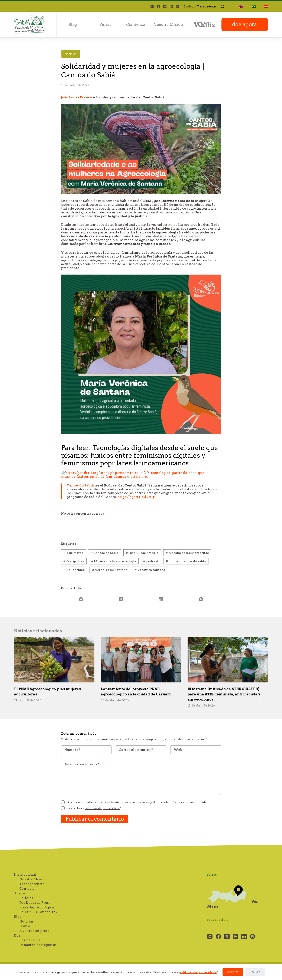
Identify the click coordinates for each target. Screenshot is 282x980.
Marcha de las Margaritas (187, 553)
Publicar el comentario (95, 819)
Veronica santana (150, 570)
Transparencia (32, 884)
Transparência (207, 6)
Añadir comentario (82, 764)
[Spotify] (178, 6)
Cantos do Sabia (105, 553)
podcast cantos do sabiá (186, 561)
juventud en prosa (34, 931)
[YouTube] (165, 6)
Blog (73, 24)
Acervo (20, 893)
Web (178, 750)
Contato (189, 6)
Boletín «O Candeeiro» (38, 912)
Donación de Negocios (38, 945)
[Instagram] (152, 6)
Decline (255, 972)
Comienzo (136, 24)
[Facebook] (158, 6)
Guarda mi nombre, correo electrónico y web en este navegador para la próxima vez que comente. (137, 802)
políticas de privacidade (198, 972)
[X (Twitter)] (121, 599)
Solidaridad (74, 570)
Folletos (26, 898)
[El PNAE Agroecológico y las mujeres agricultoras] (54, 660)
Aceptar (233, 972)
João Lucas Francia (142, 553)
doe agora (245, 24)
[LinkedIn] (171, 6)
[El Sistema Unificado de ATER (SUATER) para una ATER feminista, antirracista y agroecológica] (228, 660)
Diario (25, 926)
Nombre (73, 750)
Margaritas (74, 561)
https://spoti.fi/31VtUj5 (137, 497)
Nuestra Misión (168, 24)
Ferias (106, 24)
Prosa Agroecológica (37, 907)
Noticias (71, 54)
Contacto (27, 889)
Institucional (25, 875)
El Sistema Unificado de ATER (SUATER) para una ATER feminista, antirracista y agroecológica (224, 694)
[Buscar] (223, 6)
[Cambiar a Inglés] (241, 6)
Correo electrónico (136, 750)
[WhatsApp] (201, 599)
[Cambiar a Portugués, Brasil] (254, 6)
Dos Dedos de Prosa (35, 903)
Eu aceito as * (94, 808)
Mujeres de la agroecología (114, 561)
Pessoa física (30, 940)
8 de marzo (73, 553)
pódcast (151, 561)
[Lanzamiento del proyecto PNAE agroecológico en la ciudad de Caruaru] (141, 660)
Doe (17, 935)
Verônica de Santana (110, 570)
